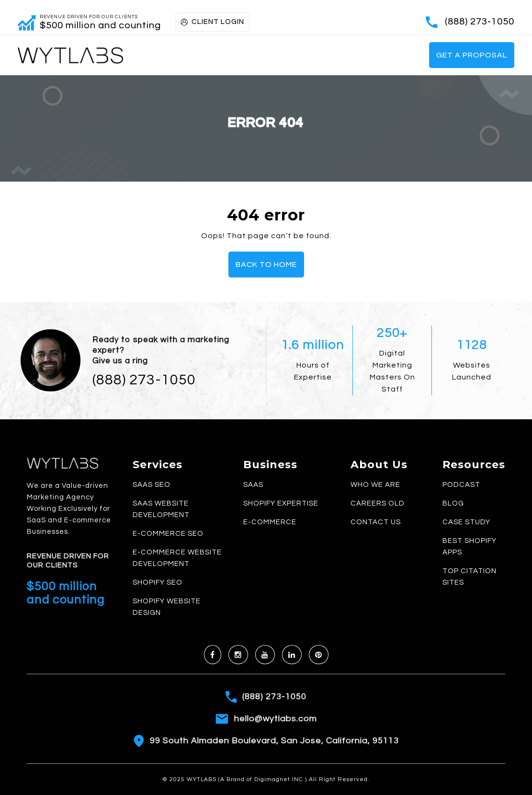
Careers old (378, 503)
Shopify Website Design (167, 607)
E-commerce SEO (168, 534)
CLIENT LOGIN (212, 22)
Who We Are (375, 485)
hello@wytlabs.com (276, 719)
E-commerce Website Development (177, 558)
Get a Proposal (472, 55)
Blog (453, 503)
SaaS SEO (152, 485)
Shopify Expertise (281, 503)
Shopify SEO (158, 582)
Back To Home (266, 265)
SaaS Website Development (161, 509)
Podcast (461, 485)
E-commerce (270, 522)
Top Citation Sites (470, 577)
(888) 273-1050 (480, 22)
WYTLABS (203, 779)
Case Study (466, 522)
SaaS (253, 485)
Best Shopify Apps (470, 547)
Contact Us (376, 522)
